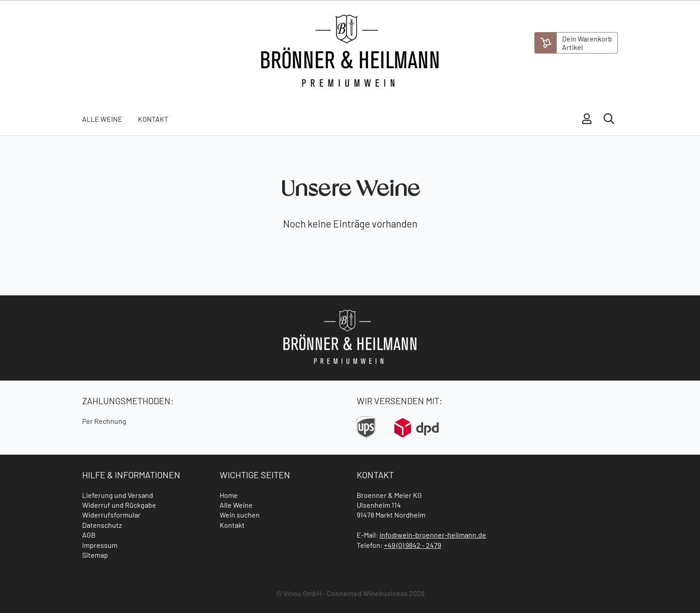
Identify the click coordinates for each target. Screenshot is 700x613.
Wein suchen (240, 515)
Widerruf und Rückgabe (119, 505)
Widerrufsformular (111, 515)
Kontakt (153, 119)
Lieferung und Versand (118, 495)
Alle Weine (102, 119)
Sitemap (95, 555)
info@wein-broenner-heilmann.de (433, 535)
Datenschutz (102, 525)
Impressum (100, 545)
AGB (89, 535)
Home (229, 495)
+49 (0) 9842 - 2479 (412, 545)
